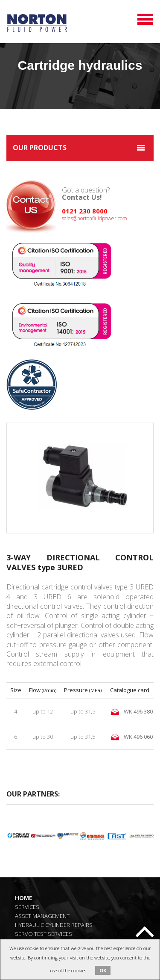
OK (103, 970)
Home (23, 898)
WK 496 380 (138, 711)
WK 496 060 (138, 737)
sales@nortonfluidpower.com (95, 218)
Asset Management (42, 916)
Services (27, 907)
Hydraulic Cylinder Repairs (54, 925)
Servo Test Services (44, 934)
